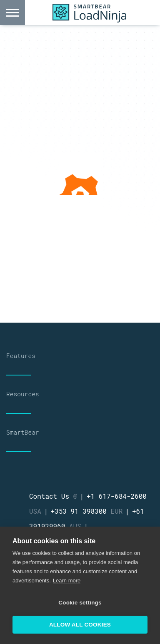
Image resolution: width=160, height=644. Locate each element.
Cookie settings (80, 603)
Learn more (67, 581)
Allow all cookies (80, 625)
